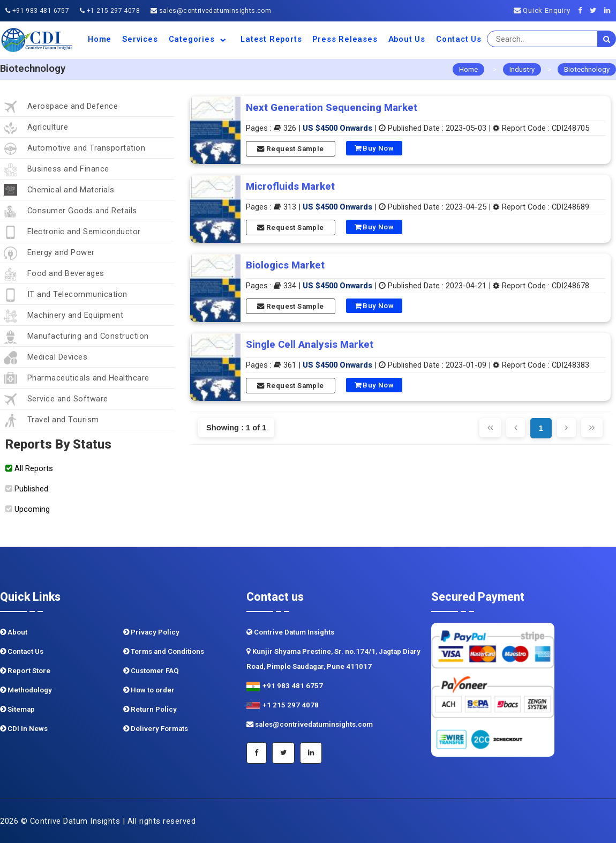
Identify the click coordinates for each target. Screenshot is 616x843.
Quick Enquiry (542, 10)
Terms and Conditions (164, 651)
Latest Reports (271, 39)
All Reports (29, 468)
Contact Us (459, 39)
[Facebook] (583, 10)
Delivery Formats (156, 729)
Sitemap (17, 709)
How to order (149, 690)
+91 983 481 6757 (37, 11)
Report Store (25, 671)
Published (27, 489)
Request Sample (290, 149)
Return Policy (150, 709)
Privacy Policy (151, 632)
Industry (522, 69)
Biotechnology (587, 69)
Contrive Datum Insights (290, 632)
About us (407, 39)
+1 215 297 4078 (110, 11)
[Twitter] (596, 10)
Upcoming (28, 509)
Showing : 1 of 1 (236, 428)
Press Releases (345, 39)
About (14, 632)
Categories (200, 39)
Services (140, 39)
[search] (607, 39)
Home (100, 39)
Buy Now (374, 148)
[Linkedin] (610, 10)
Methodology (26, 690)
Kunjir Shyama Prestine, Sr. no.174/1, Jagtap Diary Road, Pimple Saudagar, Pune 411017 (333, 659)
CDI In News (24, 729)
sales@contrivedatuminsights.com (211, 11)
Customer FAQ (151, 671)
